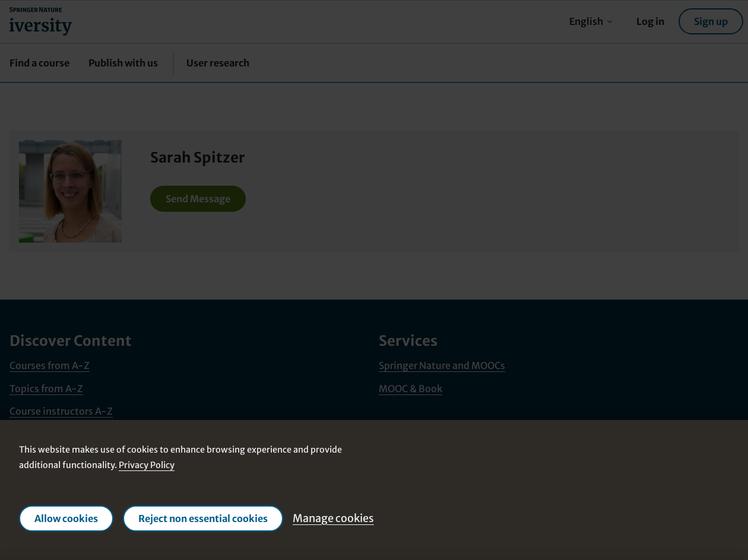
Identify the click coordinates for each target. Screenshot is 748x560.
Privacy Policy (147, 465)
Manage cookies (333, 518)
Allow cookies (66, 518)
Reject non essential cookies (203, 518)
